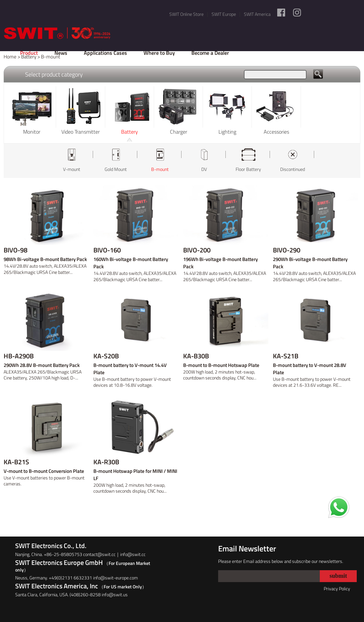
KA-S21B (286, 356)
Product (29, 53)
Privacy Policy (337, 589)
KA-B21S (16, 462)
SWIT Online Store (186, 14)
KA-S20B (106, 356)
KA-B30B (196, 356)
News (61, 53)
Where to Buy (159, 53)
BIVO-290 (287, 250)
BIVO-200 (197, 250)
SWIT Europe (224, 14)
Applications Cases (105, 53)
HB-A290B (19, 356)
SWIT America (257, 14)
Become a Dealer (210, 53)
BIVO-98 (16, 250)
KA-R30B (106, 462)
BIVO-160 (107, 250)
